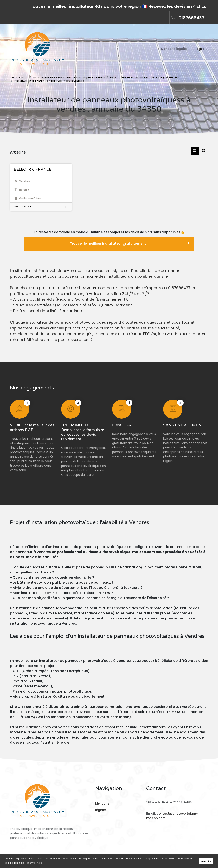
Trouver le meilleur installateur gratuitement (130, 244)
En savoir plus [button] (34, 863)
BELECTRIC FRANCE (33, 169)
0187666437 (191, 18)
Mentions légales (174, 49)
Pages (200, 49)
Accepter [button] (206, 861)
